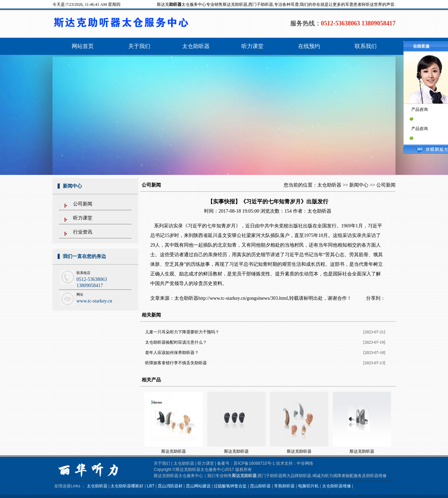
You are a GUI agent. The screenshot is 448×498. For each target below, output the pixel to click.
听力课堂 (83, 218)
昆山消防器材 (170, 486)
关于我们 (162, 463)
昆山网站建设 (198, 486)
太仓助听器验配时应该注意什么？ (176, 342)
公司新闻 (83, 204)
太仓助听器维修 (337, 486)
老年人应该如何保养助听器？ (172, 353)
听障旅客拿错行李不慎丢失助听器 (176, 363)
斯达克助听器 (174, 451)
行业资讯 (83, 232)
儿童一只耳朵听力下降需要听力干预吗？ (182, 332)
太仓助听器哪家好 (127, 486)
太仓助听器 (329, 185)
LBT (151, 486)
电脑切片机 (308, 486)
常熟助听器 (284, 486)
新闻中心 (359, 185)
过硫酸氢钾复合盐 (230, 486)
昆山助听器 (260, 486)
